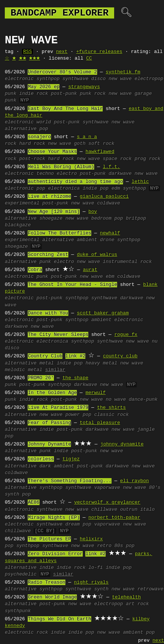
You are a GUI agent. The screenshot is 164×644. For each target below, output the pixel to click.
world (44, 122)
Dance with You (48, 313)
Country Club (45, 356)
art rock (137, 604)
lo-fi (95, 568)
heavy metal (101, 363)
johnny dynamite (122, 444)
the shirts (112, 408)
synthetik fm (123, 72)
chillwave (104, 510)
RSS (28, 52)
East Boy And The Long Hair (65, 109)
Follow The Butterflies (59, 233)
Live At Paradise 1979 (58, 408)
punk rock (93, 94)
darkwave (120, 174)
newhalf (110, 233)
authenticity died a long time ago (75, 182)
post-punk (64, 94)
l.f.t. (111, 167)
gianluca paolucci (104, 197)
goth (80, 144)
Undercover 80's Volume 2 (62, 72)
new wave (120, 79)
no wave (116, 400)
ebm (110, 277)
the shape (75, 378)
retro (104, 546)
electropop (149, 79)
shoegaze (51, 218)
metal (47, 363)
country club (120, 356)
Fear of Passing (49, 423)
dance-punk (143, 400)
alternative (21, 218)
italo (148, 510)
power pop (78, 415)
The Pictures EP (49, 539)
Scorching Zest (48, 255)
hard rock (32, 144)
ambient (87, 240)
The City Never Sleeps (58, 335)
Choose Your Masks (52, 152)
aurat (90, 270)
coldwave (109, 203)
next (62, 52)
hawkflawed (100, 152)
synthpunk (18, 611)
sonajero (39, 137)
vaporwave (107, 488)
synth (101, 589)
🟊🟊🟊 (34, 59)
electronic (19, 79)
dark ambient (57, 466)
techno (45, 174)
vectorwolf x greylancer (107, 503)
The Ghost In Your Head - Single (72, 285)
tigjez (71, 459)
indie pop (96, 188)
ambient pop (139, 633)
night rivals (91, 583)
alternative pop (26, 129)
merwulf (95, 393)
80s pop (125, 546)
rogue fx (126, 335)
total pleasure (100, 423)
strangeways (84, 87)
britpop (136, 218)
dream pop (78, 524)
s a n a (87, 137)
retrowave (150, 589)
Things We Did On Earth (59, 619)
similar (55, 370)
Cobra (35, 270)
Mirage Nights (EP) (54, 518)
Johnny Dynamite (49, 444)
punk (11, 94)
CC (89, 59)
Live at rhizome (49, 197)
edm (116, 188)
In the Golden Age (52, 393)
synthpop (48, 79)
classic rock (112, 415)
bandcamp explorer (59, 13)
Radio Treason (46, 583)
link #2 (76, 356)
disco (98, 79)
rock (11, 144)
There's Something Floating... (69, 481)
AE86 (33, 503)
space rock (117, 159)
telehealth (126, 597)
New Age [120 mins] (54, 212)
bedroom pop (107, 218)
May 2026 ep (44, 87)
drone (107, 240)
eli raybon (134, 481)
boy (93, 212)
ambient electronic (117, 320)
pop (41, 188)
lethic (140, 182)
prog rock (147, 159)
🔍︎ (126, 13)
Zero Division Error (55, 554)
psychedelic (21, 574)
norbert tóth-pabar (114, 518)
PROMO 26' (41, 378)
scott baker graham (103, 313)
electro (67, 174)
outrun (129, 510)
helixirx (91, 539)
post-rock (32, 159)
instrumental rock (127, 262)
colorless (41, 459)
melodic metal (23, 370)
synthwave (75, 79)
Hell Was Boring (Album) (61, 167)
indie (47, 430)
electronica (64, 188)
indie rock (34, 94)
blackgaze (18, 225)
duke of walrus (97, 255)
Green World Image (52, 597)
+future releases (99, 52)
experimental (22, 203)
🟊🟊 (23, 59)
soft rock (101, 144)
